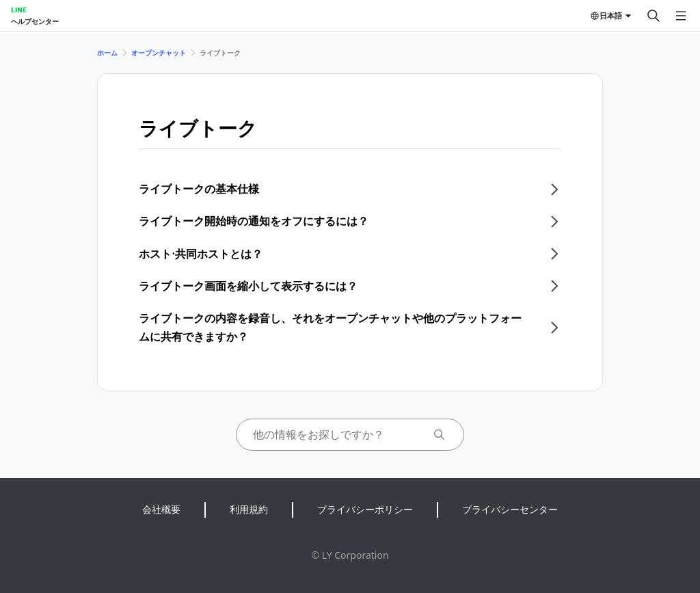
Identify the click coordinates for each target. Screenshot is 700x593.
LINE (19, 10)
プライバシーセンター (510, 509)
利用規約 (249, 509)
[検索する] (654, 16)
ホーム (107, 53)
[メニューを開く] (681, 16)
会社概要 (161, 509)
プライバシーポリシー (365, 509)
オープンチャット (159, 53)
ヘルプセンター (35, 21)
